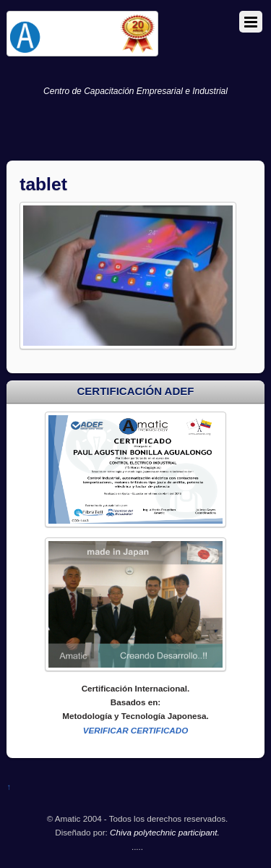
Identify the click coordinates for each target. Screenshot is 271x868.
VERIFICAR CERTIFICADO (136, 730)
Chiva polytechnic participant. (165, 832)
